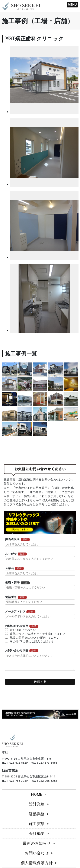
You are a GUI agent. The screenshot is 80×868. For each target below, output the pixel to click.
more (9, 369)
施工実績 (37, 824)
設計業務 (37, 804)
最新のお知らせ (37, 843)
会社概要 (37, 833)
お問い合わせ (37, 853)
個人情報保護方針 (37, 863)
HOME (37, 794)
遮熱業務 (37, 814)
